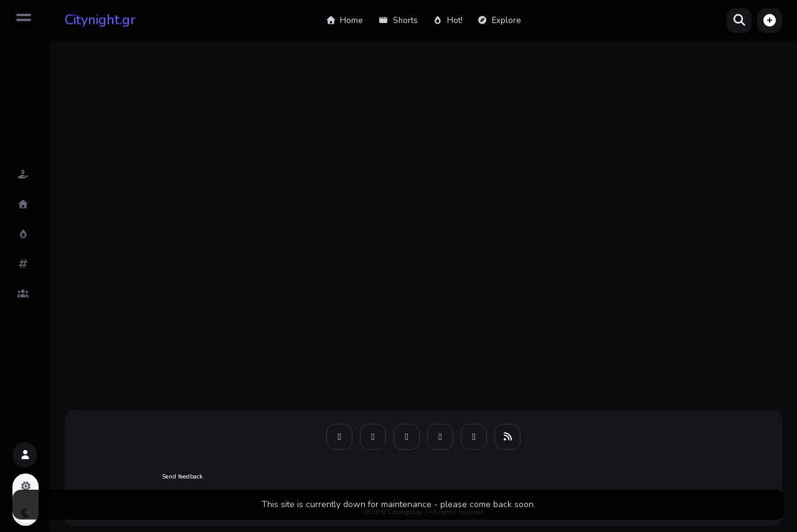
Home (344, 21)
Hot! (448, 21)
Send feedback (182, 477)
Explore (499, 21)
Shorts (398, 21)
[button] (770, 21)
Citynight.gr (100, 20)
